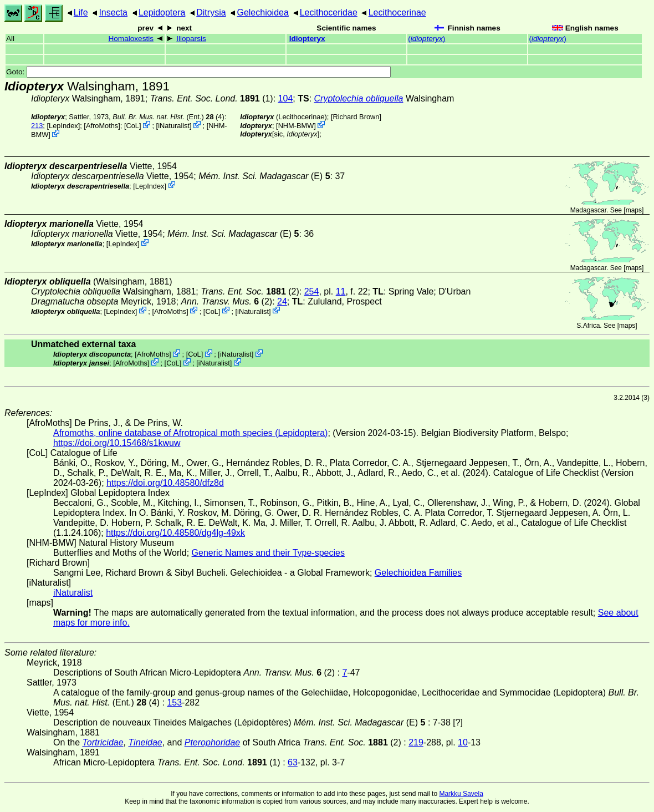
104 (286, 98)
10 (463, 742)
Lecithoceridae (329, 12)
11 (341, 291)
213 (37, 126)
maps (634, 210)
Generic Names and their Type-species (268, 553)
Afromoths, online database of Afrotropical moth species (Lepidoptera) (190, 433)
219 (416, 742)
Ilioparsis (191, 39)
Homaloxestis (131, 39)
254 (312, 291)
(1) (212, 98)
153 (174, 702)
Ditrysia (211, 12)
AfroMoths (102, 126)
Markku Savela (461, 794)
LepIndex (63, 126)
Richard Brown (356, 117)
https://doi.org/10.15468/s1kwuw (117, 443)
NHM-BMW (296, 126)
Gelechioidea (262, 12)
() (426, 39)
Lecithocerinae (397, 12)
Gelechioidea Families (418, 573)
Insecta (113, 12)
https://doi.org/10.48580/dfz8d (165, 483)
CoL (132, 126)
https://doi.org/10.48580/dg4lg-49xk (175, 533)
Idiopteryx (307, 39)
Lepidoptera (162, 12)
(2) (250, 291)
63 (293, 762)
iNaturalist (174, 126)
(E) (264, 176)
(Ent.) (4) (168, 117)
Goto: (198, 72)
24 (282, 301)
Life (81, 12)
